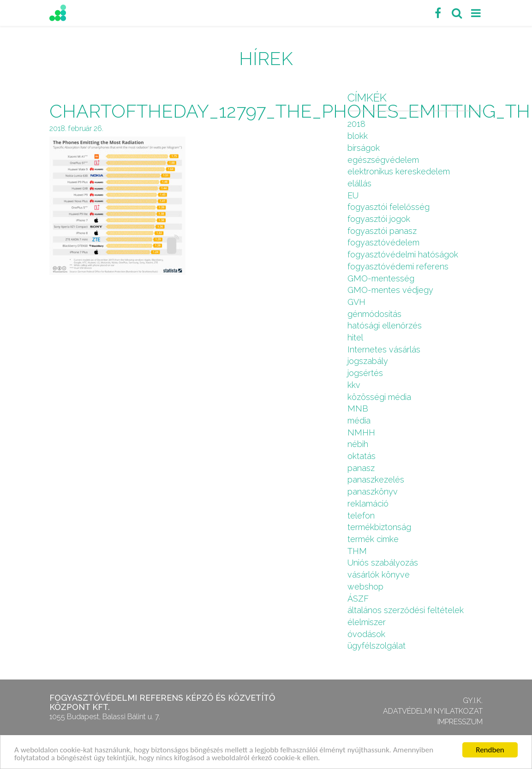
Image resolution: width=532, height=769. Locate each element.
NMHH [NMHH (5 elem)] (361, 432)
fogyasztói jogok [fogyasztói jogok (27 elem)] (379, 219)
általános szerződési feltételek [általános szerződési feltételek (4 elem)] (406, 610)
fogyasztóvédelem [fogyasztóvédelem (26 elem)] (383, 242)
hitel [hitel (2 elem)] (355, 337)
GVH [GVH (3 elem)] (356, 302)
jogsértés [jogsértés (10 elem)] (365, 373)
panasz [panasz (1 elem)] (361, 468)
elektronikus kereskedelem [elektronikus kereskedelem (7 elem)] (399, 171)
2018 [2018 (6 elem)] (356, 124)
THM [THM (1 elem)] (357, 551)
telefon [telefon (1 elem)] (361, 516)
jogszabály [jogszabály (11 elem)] (368, 361)
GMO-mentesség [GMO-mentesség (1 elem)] (381, 278)
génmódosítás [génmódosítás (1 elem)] (374, 314)
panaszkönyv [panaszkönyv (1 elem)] (373, 492)
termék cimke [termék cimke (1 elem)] (373, 539)
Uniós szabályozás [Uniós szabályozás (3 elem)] (383, 563)
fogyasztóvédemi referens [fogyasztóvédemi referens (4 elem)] (398, 266)
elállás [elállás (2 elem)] (359, 183)
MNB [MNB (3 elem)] (358, 408)
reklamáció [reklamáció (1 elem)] (368, 504)
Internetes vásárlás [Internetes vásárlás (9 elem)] (384, 349)
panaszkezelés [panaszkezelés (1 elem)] (376, 480)
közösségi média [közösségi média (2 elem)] (379, 397)
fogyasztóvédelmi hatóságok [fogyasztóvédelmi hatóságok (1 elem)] (403, 254)
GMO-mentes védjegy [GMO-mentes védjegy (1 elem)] (390, 290)
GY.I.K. (473, 700)
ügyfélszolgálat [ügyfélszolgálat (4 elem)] (377, 646)
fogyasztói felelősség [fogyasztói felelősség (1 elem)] (389, 207)
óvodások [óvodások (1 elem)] (366, 634)
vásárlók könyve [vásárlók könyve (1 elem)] (379, 575)
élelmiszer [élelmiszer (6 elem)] (367, 622)
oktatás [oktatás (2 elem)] (362, 456)
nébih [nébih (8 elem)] (358, 444)
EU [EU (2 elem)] (353, 195)
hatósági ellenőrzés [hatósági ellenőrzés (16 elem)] (385, 325)
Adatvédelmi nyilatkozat (433, 711)
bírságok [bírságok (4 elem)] (364, 148)
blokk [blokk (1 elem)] (358, 136)
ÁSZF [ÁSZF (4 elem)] (358, 599)
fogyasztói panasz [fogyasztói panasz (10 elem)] (382, 231)
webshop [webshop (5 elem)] (365, 587)
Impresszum (460, 722)
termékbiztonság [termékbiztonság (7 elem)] (379, 527)
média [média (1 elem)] (359, 420)
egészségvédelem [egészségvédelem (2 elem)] (383, 160)
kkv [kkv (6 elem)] (354, 385)
